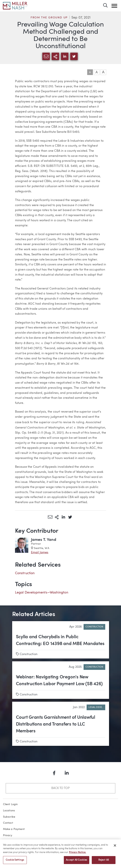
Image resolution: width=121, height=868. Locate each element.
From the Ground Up (49, 18)
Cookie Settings (15, 862)
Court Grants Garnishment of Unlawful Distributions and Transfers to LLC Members (56, 724)
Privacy (8, 835)
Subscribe (9, 817)
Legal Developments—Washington (42, 593)
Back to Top (60, 788)
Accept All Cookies (77, 862)
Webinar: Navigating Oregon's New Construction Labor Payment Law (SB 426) (59, 681)
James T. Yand (44, 540)
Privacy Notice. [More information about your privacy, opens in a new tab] (78, 855)
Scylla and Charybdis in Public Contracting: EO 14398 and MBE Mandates (60, 640)
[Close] (115, 848)
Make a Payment (14, 829)
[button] (114, 6)
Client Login (10, 804)
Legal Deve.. (96, 707)
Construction (25, 573)
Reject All (104, 862)
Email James (40, 553)
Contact (8, 823)
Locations (9, 811)
